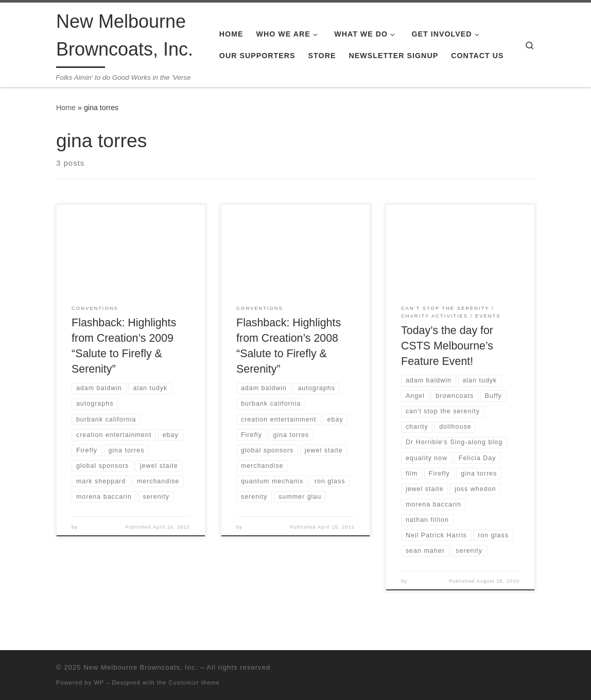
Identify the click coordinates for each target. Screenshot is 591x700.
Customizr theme (195, 682)
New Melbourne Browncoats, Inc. (141, 667)
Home (66, 108)
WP (99, 682)
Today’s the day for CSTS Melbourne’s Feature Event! (447, 346)
